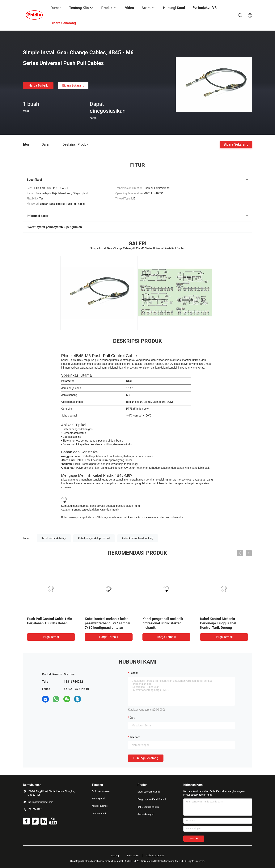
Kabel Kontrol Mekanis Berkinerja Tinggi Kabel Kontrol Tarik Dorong (218, 623)
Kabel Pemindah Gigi (54, 538)
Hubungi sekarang (146, 758)
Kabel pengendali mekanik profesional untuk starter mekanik (163, 623)
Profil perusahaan (101, 791)
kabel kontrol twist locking (137, 538)
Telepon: (135, 737)
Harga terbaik (38, 86)
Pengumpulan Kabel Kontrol (152, 799)
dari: (132, 718)
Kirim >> (194, 839)
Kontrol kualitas (100, 806)
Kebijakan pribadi (155, 856)
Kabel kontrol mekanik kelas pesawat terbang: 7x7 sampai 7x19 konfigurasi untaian (108, 623)
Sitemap (115, 856)
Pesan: (134, 673)
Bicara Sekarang (73, 86)
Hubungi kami (106, 517)
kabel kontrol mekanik (149, 792)
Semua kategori (146, 814)
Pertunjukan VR (205, 8)
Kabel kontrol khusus (148, 807)
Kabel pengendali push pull (94, 538)
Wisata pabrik (99, 799)
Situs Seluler (133, 856)
